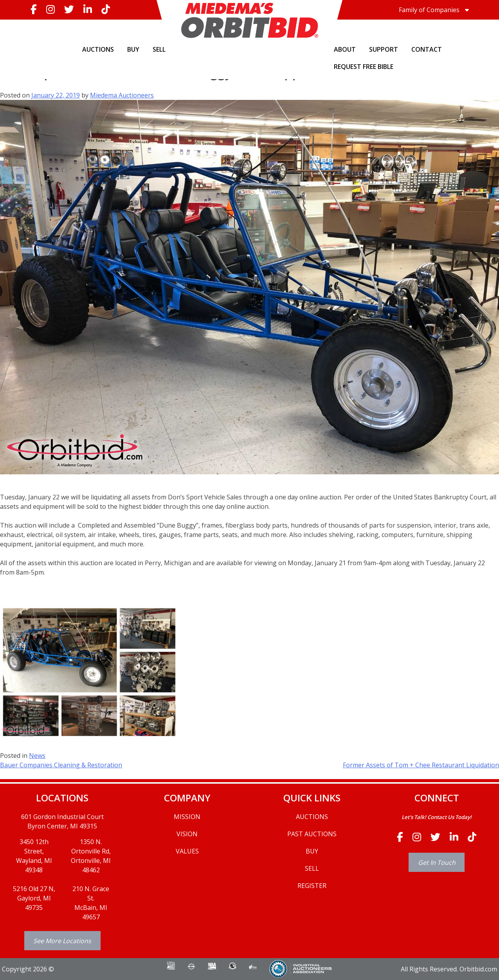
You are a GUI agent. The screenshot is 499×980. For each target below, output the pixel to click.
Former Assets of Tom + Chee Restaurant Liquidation (421, 765)
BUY (133, 49)
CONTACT (427, 49)
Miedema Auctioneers (122, 95)
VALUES (187, 851)
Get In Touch (437, 862)
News (37, 756)
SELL (159, 49)
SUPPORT (384, 49)
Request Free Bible (364, 67)
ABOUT (345, 49)
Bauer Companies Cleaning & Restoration (61, 765)
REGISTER (312, 886)
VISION (187, 834)
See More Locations (62, 941)
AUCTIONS (98, 49)
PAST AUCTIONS (312, 834)
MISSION (187, 817)
